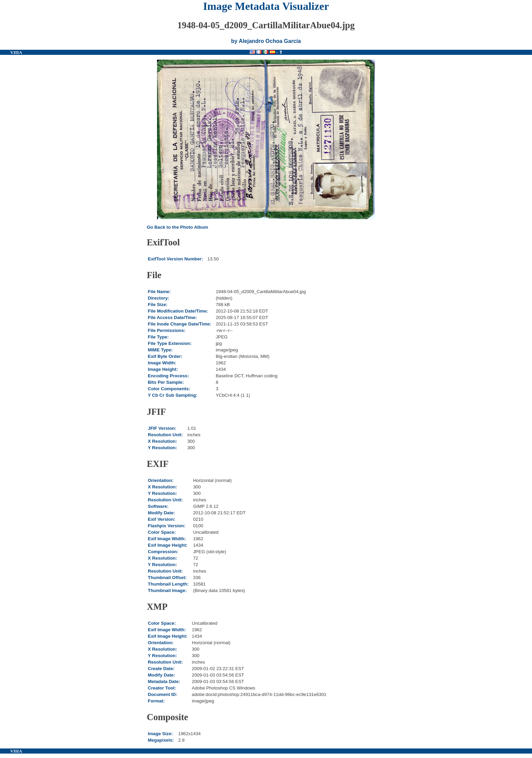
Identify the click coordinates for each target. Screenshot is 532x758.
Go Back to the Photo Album (177, 227)
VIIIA (16, 52)
